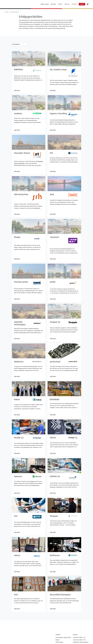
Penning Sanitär (21, 282)
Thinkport (54, 516)
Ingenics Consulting (58, 114)
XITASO (53, 438)
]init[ (52, 195)
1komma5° (55, 237)
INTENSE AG (55, 477)
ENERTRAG (18, 70)
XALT (16, 595)
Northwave (55, 555)
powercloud (55, 362)
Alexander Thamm (22, 153)
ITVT (16, 516)
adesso (17, 555)
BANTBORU (55, 400)
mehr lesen (17, 90)
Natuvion (18, 477)
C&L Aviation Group (58, 70)
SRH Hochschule (21, 195)
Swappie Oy (55, 322)
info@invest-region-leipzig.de (81, 642)
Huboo (17, 400)
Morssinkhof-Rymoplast (60, 595)
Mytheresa (19, 362)
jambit (53, 282)
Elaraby (17, 237)
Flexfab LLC (19, 438)
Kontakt (82, 4)
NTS (51, 153)
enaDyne (18, 114)
